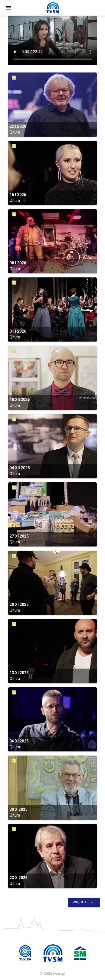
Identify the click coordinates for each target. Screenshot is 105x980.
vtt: (53, 40)
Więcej (84, 902)
